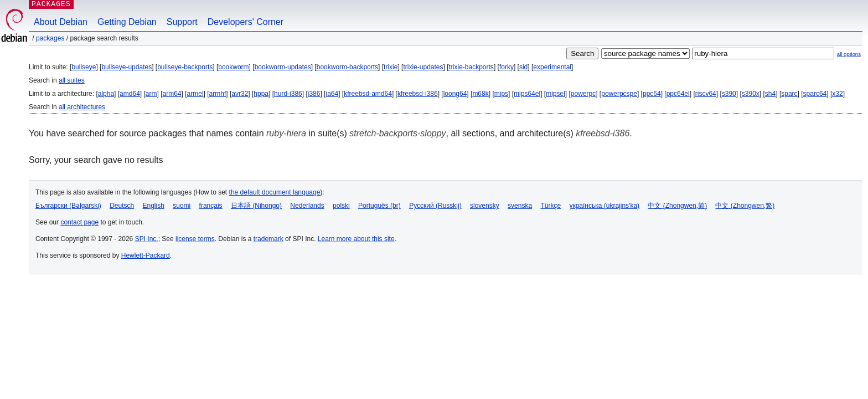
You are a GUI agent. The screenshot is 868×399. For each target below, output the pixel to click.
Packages (50, 38)
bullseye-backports (185, 67)
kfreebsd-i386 (418, 94)
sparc (789, 94)
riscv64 (706, 94)
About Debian (61, 22)
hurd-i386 (288, 94)
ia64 (332, 94)
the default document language (275, 192)
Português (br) (379, 206)
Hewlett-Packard (146, 255)
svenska (520, 206)
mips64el (527, 94)
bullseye (84, 67)
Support (182, 22)
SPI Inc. (147, 239)
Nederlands (307, 206)
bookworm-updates (283, 67)
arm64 (172, 94)
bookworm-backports (347, 67)
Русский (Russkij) (435, 206)
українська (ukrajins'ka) (604, 206)
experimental (552, 67)
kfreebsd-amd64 (368, 94)
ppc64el (678, 94)
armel (195, 94)
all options (849, 54)
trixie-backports (471, 67)
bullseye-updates (126, 67)
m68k (480, 94)
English (154, 206)
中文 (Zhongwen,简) (677, 206)
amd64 (130, 94)
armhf (218, 94)
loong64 (455, 94)
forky (507, 67)
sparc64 (815, 94)
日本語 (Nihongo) (256, 206)
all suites (72, 80)
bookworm (233, 67)
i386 (314, 94)
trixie (391, 67)
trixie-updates (423, 67)
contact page (79, 222)
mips (501, 94)
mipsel (556, 94)
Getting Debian (127, 22)
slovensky (485, 206)
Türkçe (551, 206)
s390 (729, 94)
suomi (182, 206)
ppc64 (652, 94)
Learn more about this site (356, 239)
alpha (106, 94)
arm (151, 94)
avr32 (240, 94)
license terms (195, 239)
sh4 (770, 94)
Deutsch (122, 206)
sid (523, 67)
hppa (261, 94)
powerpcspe (619, 94)
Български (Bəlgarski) (68, 206)
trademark (268, 239)
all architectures (82, 107)
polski (341, 206)
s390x (751, 94)
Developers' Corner (246, 22)
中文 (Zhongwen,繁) (745, 206)
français (211, 206)
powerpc (583, 94)
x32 (837, 94)
